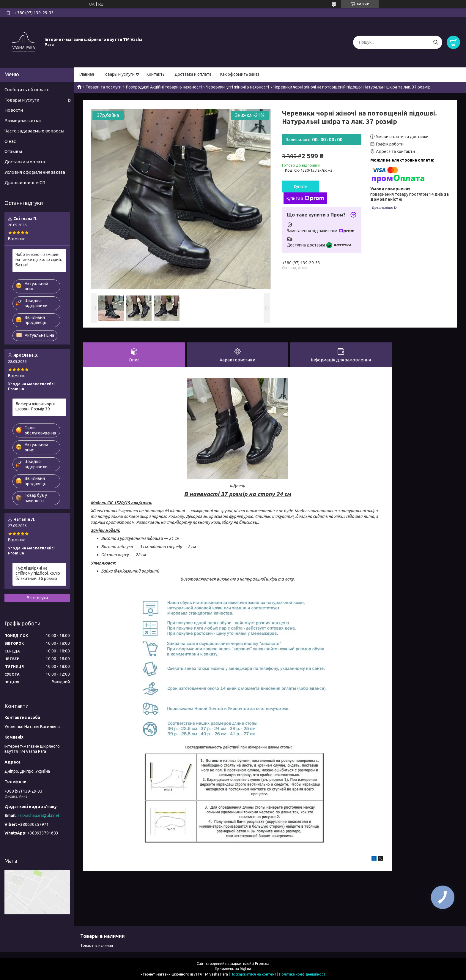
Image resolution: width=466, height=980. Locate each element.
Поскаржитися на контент (254, 974)
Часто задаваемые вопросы (34, 131)
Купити (301, 186)
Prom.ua (262, 964)
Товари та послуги (104, 87)
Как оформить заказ (240, 74)
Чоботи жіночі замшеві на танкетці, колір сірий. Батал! (39, 260)
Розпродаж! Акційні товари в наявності (164, 87)
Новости (14, 110)
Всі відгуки (37, 598)
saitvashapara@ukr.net (38, 815)
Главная (86, 74)
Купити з (305, 198)
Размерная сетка (23, 120)
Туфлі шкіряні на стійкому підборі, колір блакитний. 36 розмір (38, 573)
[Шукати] (436, 42)
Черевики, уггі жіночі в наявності (237, 87)
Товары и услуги (119, 74)
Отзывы (13, 151)
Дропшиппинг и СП (25, 182)
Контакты (156, 74)
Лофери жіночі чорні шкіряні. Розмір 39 (35, 407)
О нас (10, 141)
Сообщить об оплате (27, 90)
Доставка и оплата (193, 74)
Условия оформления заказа (35, 172)
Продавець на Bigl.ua (233, 969)
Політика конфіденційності (303, 974)
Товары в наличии (97, 945)
